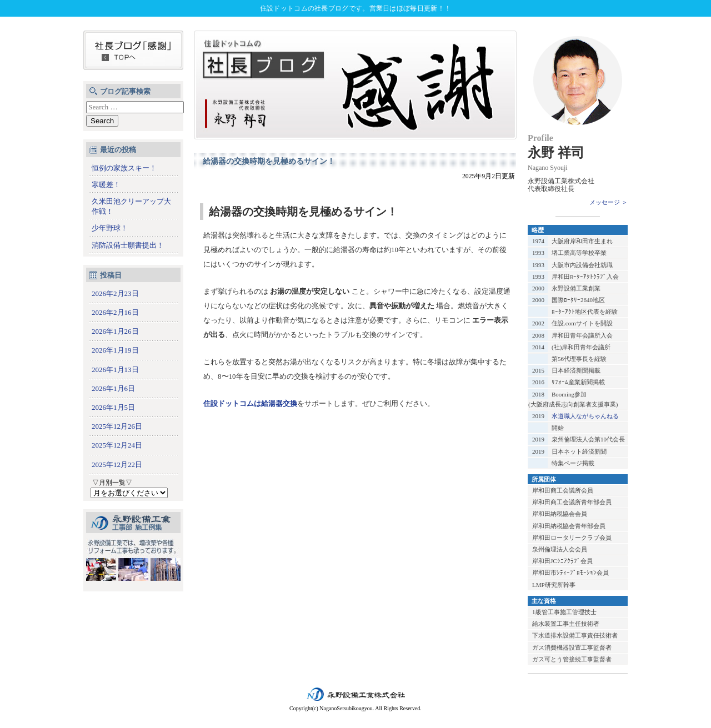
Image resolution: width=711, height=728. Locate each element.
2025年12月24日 (117, 445)
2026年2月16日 (115, 312)
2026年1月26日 (115, 331)
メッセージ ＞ (609, 202)
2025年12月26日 (117, 426)
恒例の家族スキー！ (124, 168)
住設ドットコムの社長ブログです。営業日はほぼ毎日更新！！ (355, 8)
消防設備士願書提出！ (128, 245)
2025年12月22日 (117, 465)
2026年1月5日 (113, 407)
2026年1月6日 (113, 388)
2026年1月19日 (115, 350)
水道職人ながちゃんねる (585, 416)
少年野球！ (110, 228)
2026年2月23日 (115, 293)
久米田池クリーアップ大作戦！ (131, 206)
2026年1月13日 (115, 370)
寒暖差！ (106, 185)
